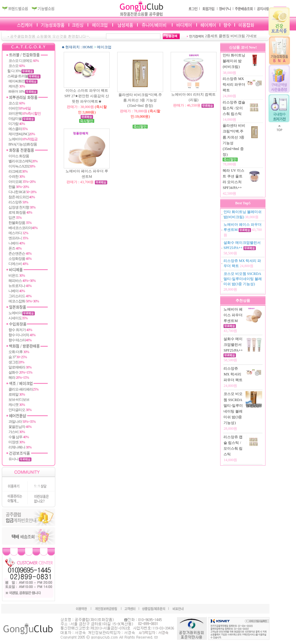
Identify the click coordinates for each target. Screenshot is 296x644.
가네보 (251, 36)
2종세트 (211, 36)
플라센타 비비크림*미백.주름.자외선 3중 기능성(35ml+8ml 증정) (140, 106)
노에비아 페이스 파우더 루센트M (87, 177)
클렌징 (224, 36)
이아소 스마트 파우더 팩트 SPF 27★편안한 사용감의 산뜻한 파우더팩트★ (87, 101)
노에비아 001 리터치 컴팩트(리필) (193, 100)
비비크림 (238, 36)
